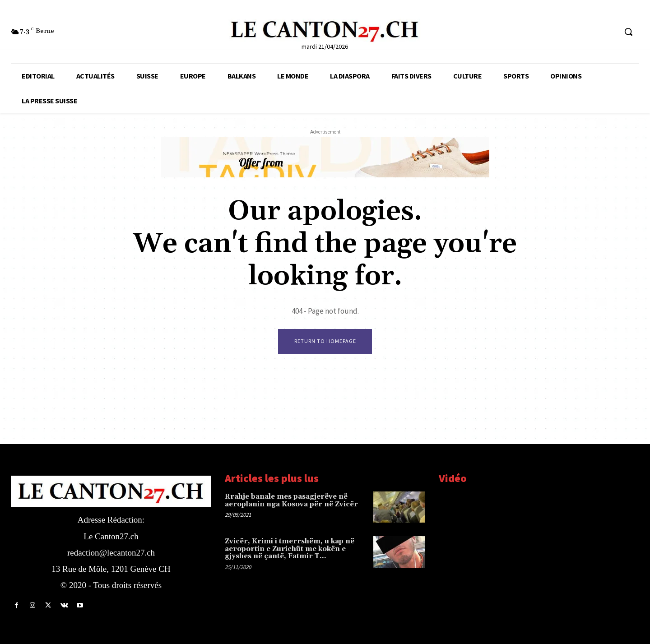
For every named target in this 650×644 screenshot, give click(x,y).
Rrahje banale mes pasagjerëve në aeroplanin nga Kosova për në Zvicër (291, 500)
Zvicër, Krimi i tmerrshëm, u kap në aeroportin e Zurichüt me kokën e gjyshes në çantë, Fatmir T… (290, 549)
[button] (628, 32)
